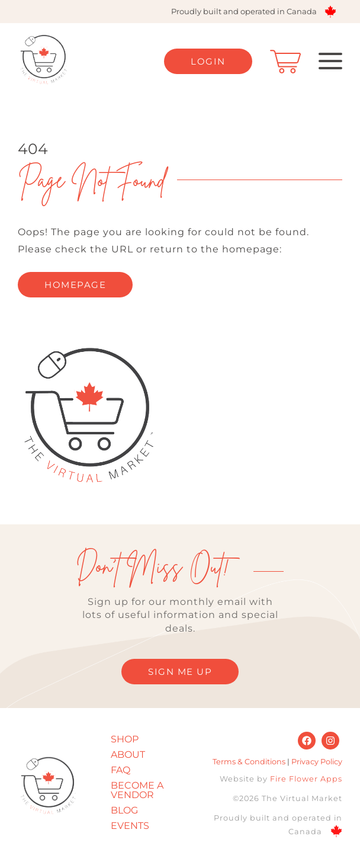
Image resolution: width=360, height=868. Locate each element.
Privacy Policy (317, 762)
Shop (125, 739)
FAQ (120, 770)
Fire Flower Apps (306, 779)
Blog (124, 810)
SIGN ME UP (180, 672)
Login (208, 61)
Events (130, 826)
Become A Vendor (137, 790)
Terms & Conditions (249, 762)
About (128, 755)
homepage (75, 285)
